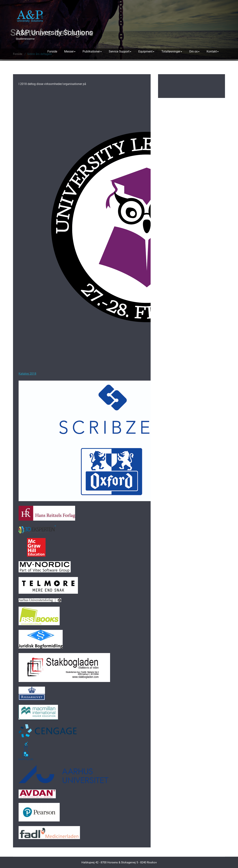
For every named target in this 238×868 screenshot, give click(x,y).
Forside (52, 51)
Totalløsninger (172, 51)
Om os (194, 51)
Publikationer (92, 51)
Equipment (146, 51)
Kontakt (213, 51)
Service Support (120, 51)
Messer (70, 51)
